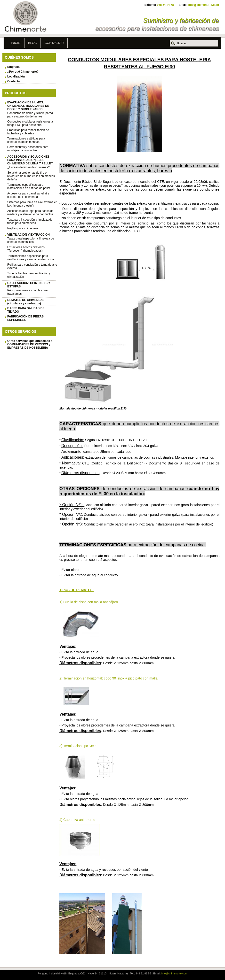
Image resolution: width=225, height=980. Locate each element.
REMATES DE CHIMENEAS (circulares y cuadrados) (26, 302)
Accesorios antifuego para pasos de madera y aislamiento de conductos (30, 213)
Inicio (16, 43)
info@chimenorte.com (174, 973)
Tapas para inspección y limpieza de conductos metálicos (31, 240)
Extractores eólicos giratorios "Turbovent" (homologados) (26, 249)
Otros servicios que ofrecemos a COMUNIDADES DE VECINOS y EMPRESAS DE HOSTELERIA (30, 344)
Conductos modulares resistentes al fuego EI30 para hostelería (30, 123)
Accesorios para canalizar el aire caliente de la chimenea (28, 195)
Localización (16, 77)
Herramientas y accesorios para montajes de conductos (28, 149)
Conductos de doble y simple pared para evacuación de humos (30, 115)
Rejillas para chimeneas (23, 228)
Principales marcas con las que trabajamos (27, 292)
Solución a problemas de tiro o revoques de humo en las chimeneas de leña (31, 176)
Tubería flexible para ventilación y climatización (29, 275)
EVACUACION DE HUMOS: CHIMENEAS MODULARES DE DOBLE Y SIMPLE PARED (28, 106)
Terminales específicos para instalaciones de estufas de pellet (29, 186)
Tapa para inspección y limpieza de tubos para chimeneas (30, 221)
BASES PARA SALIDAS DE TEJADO (26, 310)
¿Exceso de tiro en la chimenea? (28, 167)
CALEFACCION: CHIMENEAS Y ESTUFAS (29, 285)
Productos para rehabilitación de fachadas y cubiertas (28, 132)
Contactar (54, 43)
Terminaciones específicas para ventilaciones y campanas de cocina (31, 258)
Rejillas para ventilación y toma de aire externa (32, 266)
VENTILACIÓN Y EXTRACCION (28, 235)
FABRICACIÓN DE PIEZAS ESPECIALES (25, 318)
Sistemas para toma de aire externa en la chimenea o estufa (32, 204)
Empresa (13, 67)
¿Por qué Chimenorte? (23, 72)
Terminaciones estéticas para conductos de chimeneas (26, 140)
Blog (32, 43)
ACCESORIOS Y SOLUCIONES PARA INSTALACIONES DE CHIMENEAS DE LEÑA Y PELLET (30, 160)
